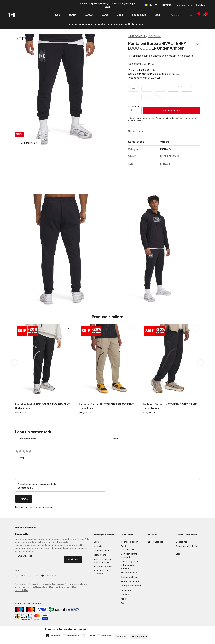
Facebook (158, 542)
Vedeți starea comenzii (132, 586)
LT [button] (147, 89)
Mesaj (21, 458)
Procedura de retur (130, 581)
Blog (178, 554)
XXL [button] (160, 97)
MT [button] (134, 89)
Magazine (98, 546)
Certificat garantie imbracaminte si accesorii (130, 565)
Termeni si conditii (130, 542)
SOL (123, 603)
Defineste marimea (103, 551)
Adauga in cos (171, 110)
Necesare (56, 636)
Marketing (106, 636)
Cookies (125, 594)
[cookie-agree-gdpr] (139, 636)
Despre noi (181, 542)
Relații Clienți (100, 555)
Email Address (25, 556)
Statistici (91, 636)
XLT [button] (160, 89)
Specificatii (136, 131)
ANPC (124, 599)
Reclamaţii (126, 590)
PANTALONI (154, 36)
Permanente (73, 636)
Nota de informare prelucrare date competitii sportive (103, 563)
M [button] (187, 89)
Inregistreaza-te (184, 5)
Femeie (36, 575)
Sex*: (17, 571)
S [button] (173, 89)
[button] (198, 54)
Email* (115, 439)
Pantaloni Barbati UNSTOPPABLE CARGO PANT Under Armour (42, 406)
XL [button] (147, 97)
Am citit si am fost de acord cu (52, 587)
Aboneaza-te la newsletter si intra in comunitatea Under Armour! (107, 24)
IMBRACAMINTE (137, 36)
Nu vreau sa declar (54, 575)
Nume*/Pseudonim (27, 439)
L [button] (134, 97)
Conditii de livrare (130, 577)
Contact (97, 542)
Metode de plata (129, 573)
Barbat (23, 575)
